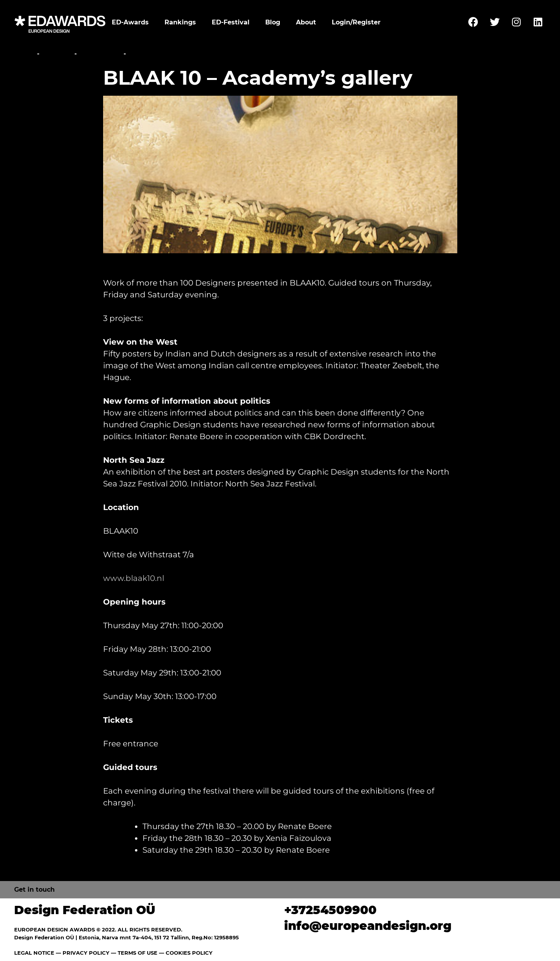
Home (25, 54)
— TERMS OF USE (134, 953)
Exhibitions (100, 54)
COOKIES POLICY (189, 953)
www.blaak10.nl (134, 578)
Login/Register (356, 22)
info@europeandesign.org (368, 926)
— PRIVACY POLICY (82, 953)
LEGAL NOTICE (34, 953)
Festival (57, 54)
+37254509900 (330, 910)
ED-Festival (231, 22)
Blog (273, 22)
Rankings (180, 22)
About (306, 22)
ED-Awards (130, 22)
